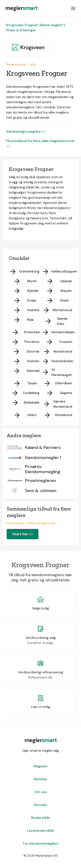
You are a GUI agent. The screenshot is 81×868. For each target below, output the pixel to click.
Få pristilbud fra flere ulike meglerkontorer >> (40, 143)
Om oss (40, 792)
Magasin (41, 766)
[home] (21, 8)
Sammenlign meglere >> (26, 131)
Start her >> (23, 534)
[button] (73, 8)
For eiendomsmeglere (41, 843)
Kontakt (41, 805)
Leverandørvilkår (41, 831)
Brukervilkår (41, 818)
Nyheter (40, 779)
